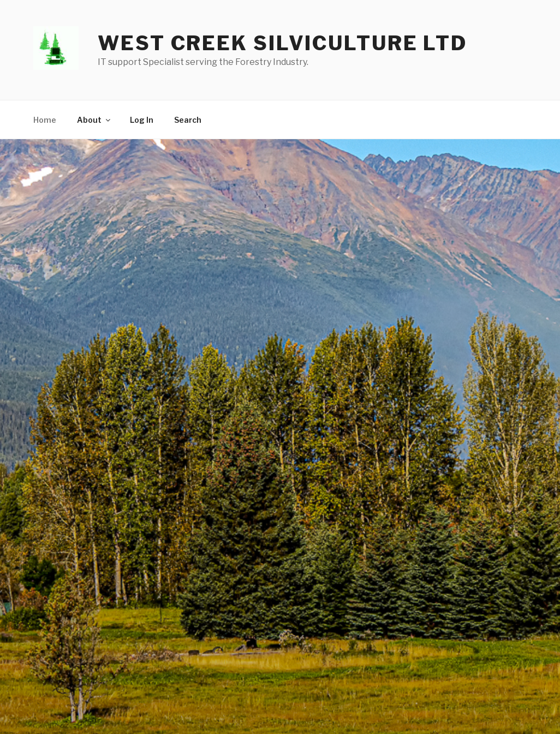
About (94, 120)
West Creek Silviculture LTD (282, 43)
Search (188, 120)
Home (45, 120)
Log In (142, 120)
